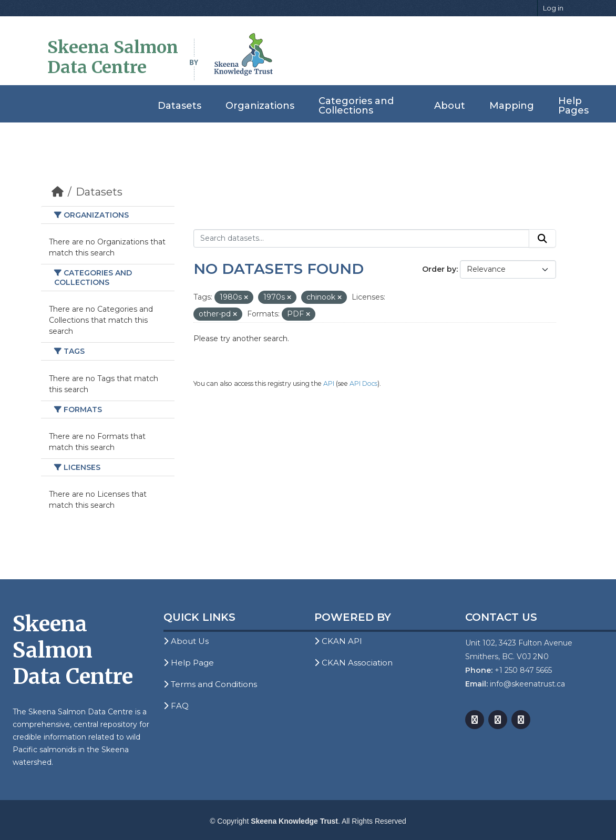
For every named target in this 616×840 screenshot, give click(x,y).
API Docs (363, 383)
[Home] (58, 192)
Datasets (179, 106)
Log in (553, 8)
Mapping (512, 106)
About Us (186, 641)
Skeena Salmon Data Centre (113, 57)
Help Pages (573, 106)
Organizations (260, 106)
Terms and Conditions (210, 684)
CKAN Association (353, 663)
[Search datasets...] (361, 239)
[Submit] (542, 239)
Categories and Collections (356, 106)
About (450, 106)
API (329, 383)
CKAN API (338, 641)
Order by (439, 269)
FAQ (176, 706)
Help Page (189, 663)
